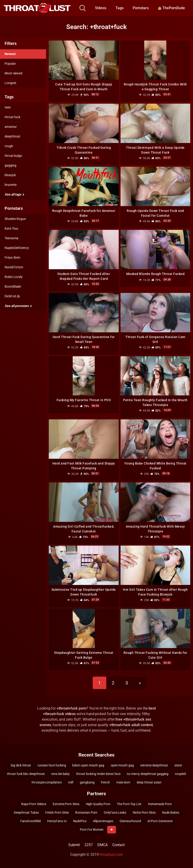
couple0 (180, 774)
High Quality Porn (98, 804)
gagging (10, 165)
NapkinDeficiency (17, 248)
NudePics (80, 821)
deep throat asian (149, 782)
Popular (10, 64)
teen (8, 107)
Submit (74, 845)
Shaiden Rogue (15, 219)
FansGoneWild (30, 821)
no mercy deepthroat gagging (148, 774)
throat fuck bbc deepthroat (26, 774)
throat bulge (13, 156)
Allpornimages (103, 821)
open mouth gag (122, 765)
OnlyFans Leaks (115, 812)
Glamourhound (130, 821)
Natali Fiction (14, 267)
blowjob (10, 175)
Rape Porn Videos (34, 804)
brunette (11, 185)
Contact (118, 845)
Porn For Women (92, 830)
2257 (89, 845)
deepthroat (12, 136)
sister (178, 765)
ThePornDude (171, 8)
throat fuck (12, 117)
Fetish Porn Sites (57, 812)
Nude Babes (171, 812)
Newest (10, 54)
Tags (120, 8)
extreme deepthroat (154, 765)
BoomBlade (13, 286)
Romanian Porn (86, 812)
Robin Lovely (14, 277)
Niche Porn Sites (144, 812)
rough (9, 146)
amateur (11, 127)
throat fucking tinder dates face (98, 774)
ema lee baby (60, 774)
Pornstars (141, 8)
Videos (101, 8)
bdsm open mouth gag (88, 765)
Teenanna (12, 238)
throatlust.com (111, 855)
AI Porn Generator (160, 821)
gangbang (87, 782)
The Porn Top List (129, 804)
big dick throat (21, 765)
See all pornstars (18, 306)
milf (71, 782)
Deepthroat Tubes (26, 812)
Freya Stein (12, 257)
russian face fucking (52, 765)
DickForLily (12, 296)
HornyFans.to (57, 821)
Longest (10, 83)
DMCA (102, 845)
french (105, 782)
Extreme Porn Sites (66, 804)
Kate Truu (11, 228)
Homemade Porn (160, 804)
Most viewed (13, 73)
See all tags (14, 194)
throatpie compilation (47, 782)
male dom (123, 782)
